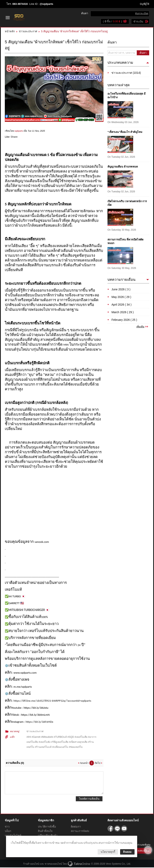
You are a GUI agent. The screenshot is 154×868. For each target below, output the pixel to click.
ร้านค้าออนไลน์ (31, 864)
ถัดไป (98, 764)
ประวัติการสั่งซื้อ (47, 827)
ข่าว (7, 827)
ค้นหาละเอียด (141, 14)
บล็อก (8, 832)
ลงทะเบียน (143, 851)
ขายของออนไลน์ (53, 864)
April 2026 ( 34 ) (122, 305)
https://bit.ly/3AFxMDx (40, 722)
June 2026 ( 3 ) (121, 290)
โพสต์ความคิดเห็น (89, 799)
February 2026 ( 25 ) (124, 320)
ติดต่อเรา (76, 827)
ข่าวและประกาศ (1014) (126, 73)
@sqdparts (47, 4)
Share (14, 137)
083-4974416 (20, 4)
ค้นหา (143, 53)
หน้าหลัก (10, 32)
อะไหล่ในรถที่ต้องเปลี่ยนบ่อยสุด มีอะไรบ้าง (127, 96)
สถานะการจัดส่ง (80, 832)
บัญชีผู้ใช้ (144, 4)
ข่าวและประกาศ (28, 32)
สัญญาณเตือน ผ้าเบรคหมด (123, 167)
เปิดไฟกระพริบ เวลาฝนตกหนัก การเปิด (127, 203)
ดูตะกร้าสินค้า (125, 22)
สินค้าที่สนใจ (45, 832)
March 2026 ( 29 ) (123, 313)
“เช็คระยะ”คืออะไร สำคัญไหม (125, 132)
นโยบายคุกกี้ (108, 852)
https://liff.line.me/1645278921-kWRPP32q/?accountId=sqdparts (52, 701)
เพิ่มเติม (140, 327)
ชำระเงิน (138, 22)
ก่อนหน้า (84, 764)
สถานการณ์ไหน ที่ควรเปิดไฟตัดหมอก (125, 242)
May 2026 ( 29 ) (121, 297)
